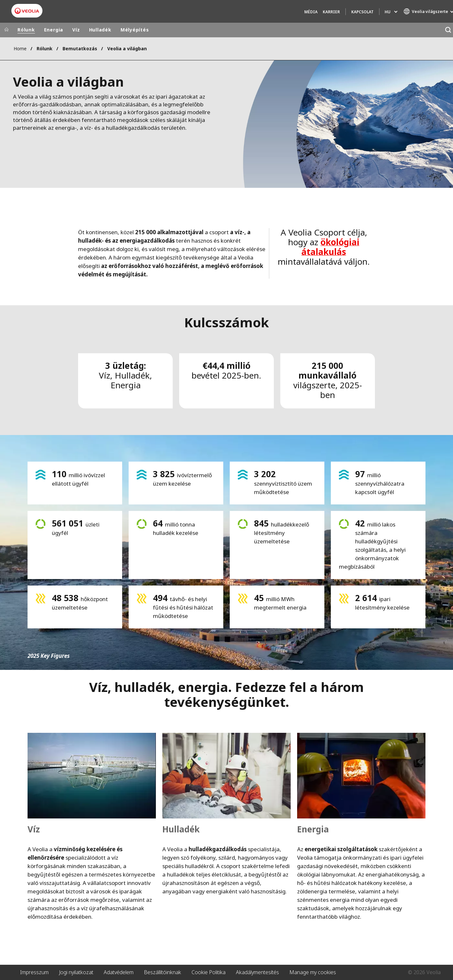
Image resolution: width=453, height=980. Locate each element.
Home (20, 48)
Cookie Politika (209, 972)
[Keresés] (448, 30)
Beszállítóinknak (163, 972)
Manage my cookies (313, 972)
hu (388, 12)
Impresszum (34, 972)
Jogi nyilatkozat (76, 972)
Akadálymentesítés (257, 972)
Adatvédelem (119, 972)
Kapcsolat (362, 12)
